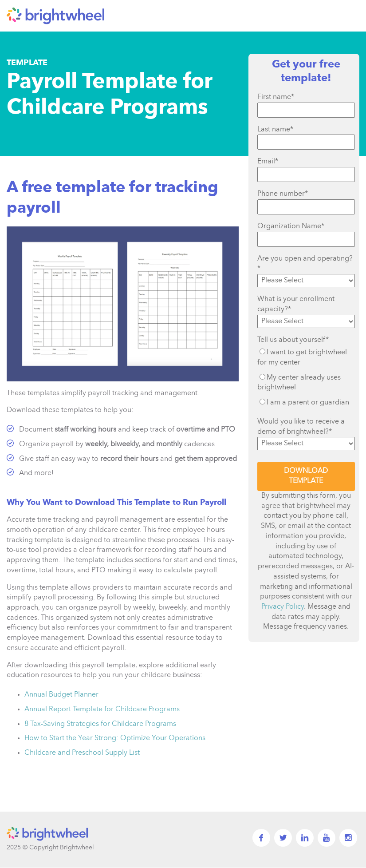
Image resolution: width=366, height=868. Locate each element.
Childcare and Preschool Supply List (82, 753)
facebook (261, 838)
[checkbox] (306, 378)
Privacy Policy (283, 607)
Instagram (348, 838)
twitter (283, 838)
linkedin (305, 838)
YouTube (327, 838)
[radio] (306, 357)
